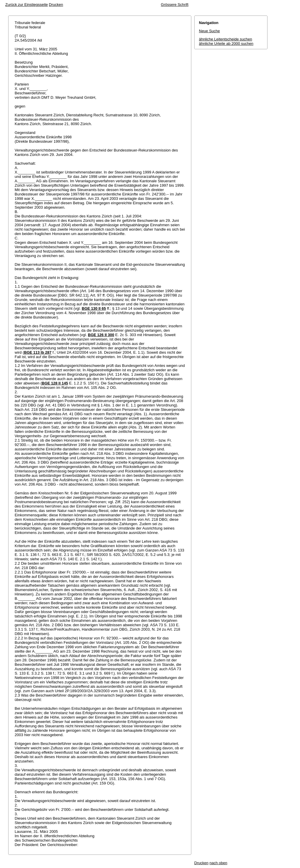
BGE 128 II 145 (55, 383)
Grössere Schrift (175, 5)
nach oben (218, 863)
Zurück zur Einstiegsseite (27, 5)
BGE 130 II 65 (94, 308)
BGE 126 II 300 (101, 335)
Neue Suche (209, 31)
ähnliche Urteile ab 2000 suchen (226, 44)
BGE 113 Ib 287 (38, 352)
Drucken (56, 5)
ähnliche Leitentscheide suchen (225, 39)
